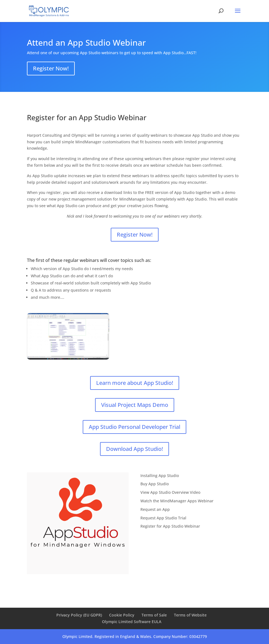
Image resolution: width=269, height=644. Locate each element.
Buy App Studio (155, 484)
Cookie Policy (122, 615)
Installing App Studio (160, 476)
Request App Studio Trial (163, 518)
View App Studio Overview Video (170, 492)
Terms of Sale (154, 615)
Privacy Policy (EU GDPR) (79, 615)
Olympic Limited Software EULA (132, 622)
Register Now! (51, 68)
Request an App (155, 509)
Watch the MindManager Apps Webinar (177, 501)
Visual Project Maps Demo (135, 405)
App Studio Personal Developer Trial (134, 427)
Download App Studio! (134, 449)
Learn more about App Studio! (135, 383)
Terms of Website (190, 615)
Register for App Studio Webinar (170, 526)
